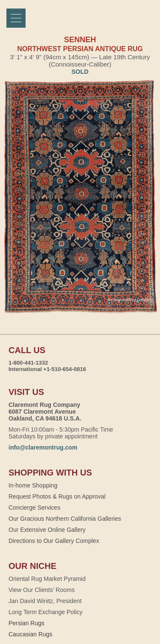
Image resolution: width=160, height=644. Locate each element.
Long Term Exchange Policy (45, 612)
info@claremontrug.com (43, 447)
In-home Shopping (33, 485)
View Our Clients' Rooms (42, 590)
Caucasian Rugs (31, 634)
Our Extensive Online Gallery (47, 530)
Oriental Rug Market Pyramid (47, 579)
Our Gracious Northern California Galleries (65, 519)
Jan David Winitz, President (45, 601)
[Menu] (16, 18)
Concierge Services (34, 508)
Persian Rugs (26, 623)
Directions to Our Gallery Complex (54, 541)
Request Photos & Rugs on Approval (57, 496)
